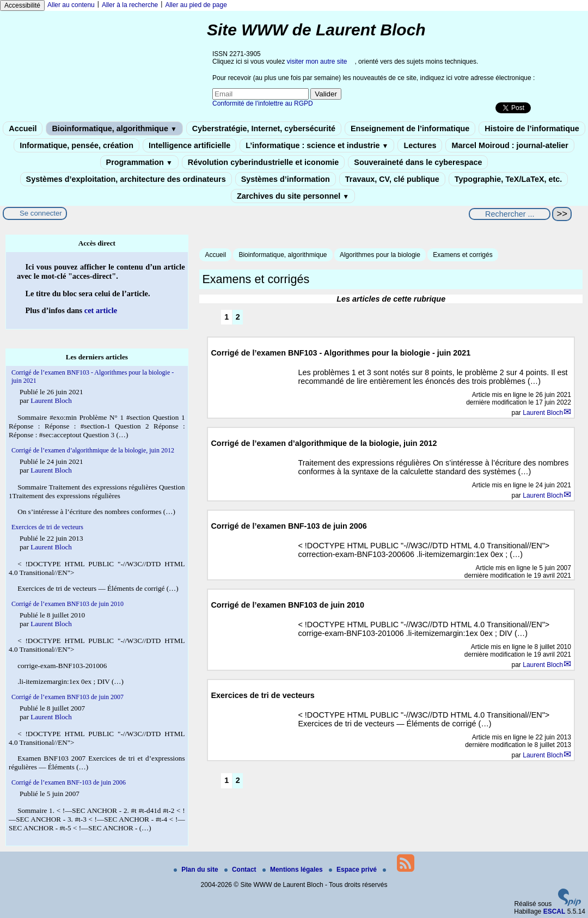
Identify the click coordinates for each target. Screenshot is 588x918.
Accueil (23, 128)
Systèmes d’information (286, 179)
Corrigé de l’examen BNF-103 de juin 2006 (69, 782)
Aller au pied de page (196, 5)
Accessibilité (22, 5)
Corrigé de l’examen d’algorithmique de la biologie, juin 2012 (93, 450)
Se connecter (41, 213)
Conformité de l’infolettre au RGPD (263, 103)
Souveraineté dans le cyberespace (418, 162)
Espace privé (354, 870)
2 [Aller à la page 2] (238, 317)
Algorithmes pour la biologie (380, 255)
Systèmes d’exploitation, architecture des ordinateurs (126, 179)
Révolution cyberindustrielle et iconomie (263, 162)
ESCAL (555, 911)
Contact (241, 870)
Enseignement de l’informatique (410, 128)
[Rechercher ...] (510, 214)
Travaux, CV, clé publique (392, 179)
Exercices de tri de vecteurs (47, 527)
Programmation (139, 162)
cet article (101, 310)
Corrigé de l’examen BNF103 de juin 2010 (68, 604)
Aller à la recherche (130, 5)
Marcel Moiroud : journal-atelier (510, 145)
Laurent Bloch (543, 413)
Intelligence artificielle (189, 145)
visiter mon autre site (317, 62)
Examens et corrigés (463, 255)
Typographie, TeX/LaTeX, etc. (509, 179)
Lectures (420, 145)
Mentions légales (293, 870)
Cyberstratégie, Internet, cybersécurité (264, 128)
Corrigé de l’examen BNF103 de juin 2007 (68, 697)
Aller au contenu (71, 5)
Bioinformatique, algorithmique (114, 128)
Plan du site (197, 870)
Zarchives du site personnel (293, 196)
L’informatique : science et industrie (317, 145)
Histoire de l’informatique (532, 128)
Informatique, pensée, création (76, 145)
